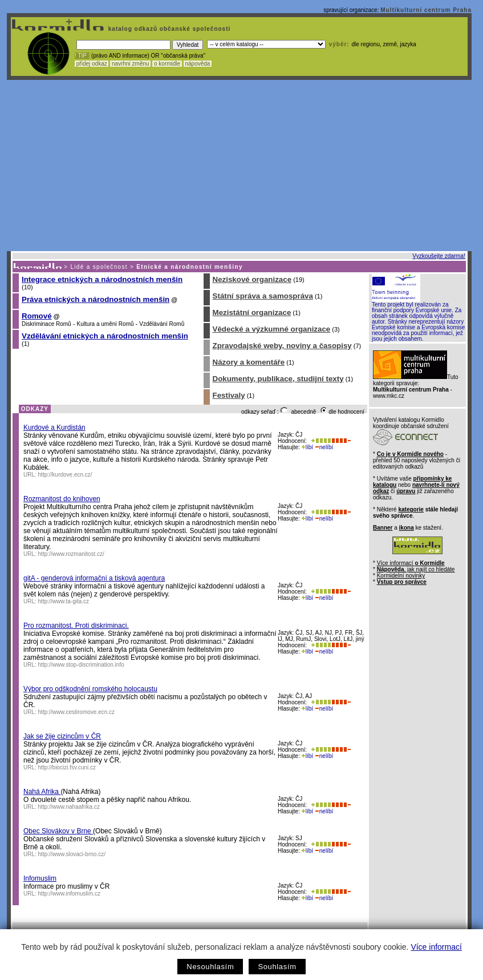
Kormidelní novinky (401, 576)
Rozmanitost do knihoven (62, 499)
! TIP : (82, 56)
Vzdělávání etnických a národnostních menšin (105, 336)
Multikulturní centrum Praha (426, 10)
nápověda (198, 64)
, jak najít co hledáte (416, 569)
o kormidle (167, 64)
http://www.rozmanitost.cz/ (71, 554)
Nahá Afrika (42, 792)
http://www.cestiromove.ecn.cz (77, 712)
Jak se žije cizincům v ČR (62, 736)
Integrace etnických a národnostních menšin (102, 279)
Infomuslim (40, 878)
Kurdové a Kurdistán (54, 428)
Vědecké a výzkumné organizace (272, 329)
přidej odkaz (92, 64)
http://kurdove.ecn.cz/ (65, 475)
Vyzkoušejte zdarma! (439, 256)
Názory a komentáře (249, 362)
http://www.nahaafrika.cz (69, 807)
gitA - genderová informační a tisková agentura (94, 578)
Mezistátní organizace (252, 312)
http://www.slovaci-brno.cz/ (72, 854)
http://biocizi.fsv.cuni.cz (67, 767)
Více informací (436, 947)
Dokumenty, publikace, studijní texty (278, 379)
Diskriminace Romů (46, 324)
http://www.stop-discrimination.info (81, 665)
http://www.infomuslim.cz (69, 894)
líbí (307, 447)
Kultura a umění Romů (105, 324)
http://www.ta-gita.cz (64, 601)
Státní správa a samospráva (263, 296)
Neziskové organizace (252, 279)
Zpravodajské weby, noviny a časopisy (282, 346)
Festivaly (229, 395)
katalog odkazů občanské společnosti (168, 29)
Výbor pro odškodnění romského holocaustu (90, 689)
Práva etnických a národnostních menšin (96, 299)
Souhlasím (277, 967)
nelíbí (324, 447)
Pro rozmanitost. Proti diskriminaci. (76, 626)
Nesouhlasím (210, 967)
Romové (37, 316)
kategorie (411, 509)
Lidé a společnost (99, 267)
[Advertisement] (239, 166)
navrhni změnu (130, 64)
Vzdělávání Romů (162, 324)
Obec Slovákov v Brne (58, 831)
